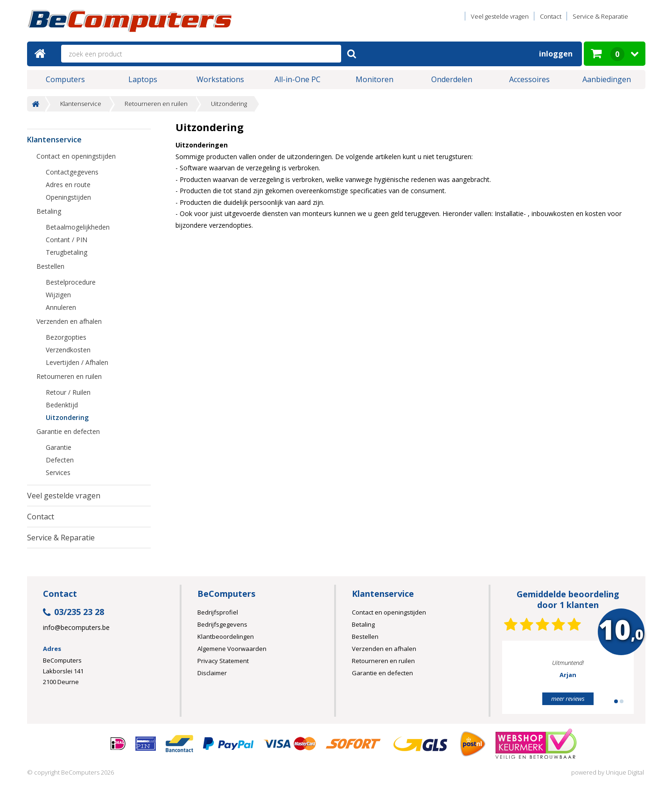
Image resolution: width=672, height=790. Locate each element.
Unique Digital (625, 772)
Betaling (49, 211)
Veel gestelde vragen (500, 16)
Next (612, 681)
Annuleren (61, 307)
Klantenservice (81, 104)
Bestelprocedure (71, 282)
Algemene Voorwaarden (232, 649)
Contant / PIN (66, 240)
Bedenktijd (62, 405)
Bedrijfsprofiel (218, 612)
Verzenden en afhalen (69, 321)
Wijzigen (58, 295)
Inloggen (556, 54)
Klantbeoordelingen (226, 636)
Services (58, 472)
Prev (524, 681)
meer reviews (568, 699)
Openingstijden (68, 197)
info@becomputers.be (76, 628)
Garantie (59, 447)
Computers (65, 79)
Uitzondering (229, 104)
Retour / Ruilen (68, 392)
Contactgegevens (72, 172)
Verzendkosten (68, 350)
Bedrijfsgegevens (222, 624)
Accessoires (529, 79)
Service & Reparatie (600, 16)
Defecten (60, 460)
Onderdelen (452, 79)
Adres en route (68, 185)
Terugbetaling (66, 252)
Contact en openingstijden (76, 156)
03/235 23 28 (73, 612)
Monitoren (374, 79)
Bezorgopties (66, 337)
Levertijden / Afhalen (77, 362)
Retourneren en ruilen (156, 104)
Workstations (220, 79)
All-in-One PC (297, 79)
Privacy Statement (223, 661)
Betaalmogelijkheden (78, 227)
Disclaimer (212, 673)
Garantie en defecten (68, 431)
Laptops (143, 79)
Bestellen (50, 266)
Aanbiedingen (607, 79)
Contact (551, 16)
